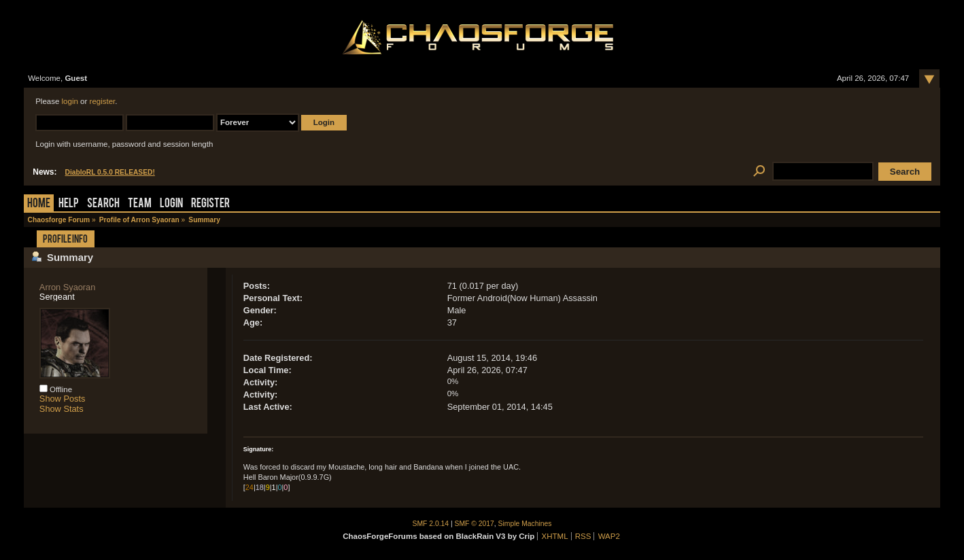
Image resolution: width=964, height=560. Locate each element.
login (70, 101)
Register (210, 204)
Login (171, 204)
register (103, 101)
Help (69, 204)
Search (103, 204)
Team (140, 204)
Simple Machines (525, 524)
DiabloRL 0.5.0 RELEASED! (109, 172)
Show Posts (63, 399)
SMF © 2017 (475, 524)
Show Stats (62, 409)
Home (39, 204)
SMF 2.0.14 (431, 524)
